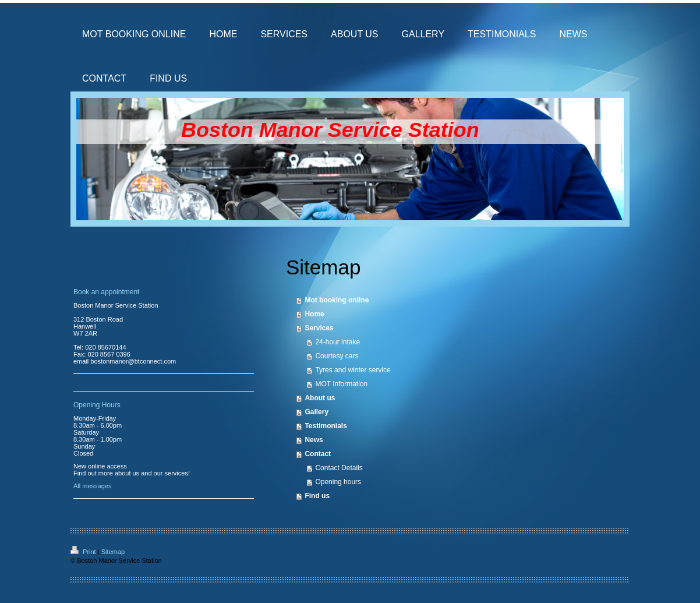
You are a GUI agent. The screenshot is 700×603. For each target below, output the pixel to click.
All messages (92, 486)
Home (314, 314)
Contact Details (339, 468)
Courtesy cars (337, 356)
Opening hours (338, 482)
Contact (318, 454)
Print (84, 552)
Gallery (317, 412)
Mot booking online (337, 300)
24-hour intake (337, 342)
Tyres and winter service (353, 370)
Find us (317, 496)
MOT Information (341, 384)
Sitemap (113, 552)
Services (319, 328)
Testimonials (326, 426)
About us (320, 398)
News (314, 440)
